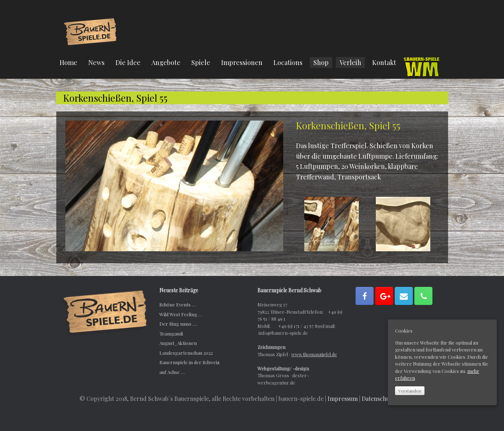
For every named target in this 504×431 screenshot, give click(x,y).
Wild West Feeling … (181, 314)
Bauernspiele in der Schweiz (190, 362)
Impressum (343, 399)
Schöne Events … (178, 304)
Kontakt (384, 62)
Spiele (201, 62)
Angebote (166, 62)
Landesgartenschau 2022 (186, 353)
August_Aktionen (178, 343)
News (96, 62)
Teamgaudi (171, 334)
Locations (288, 62)
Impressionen (242, 62)
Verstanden (410, 391)
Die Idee (128, 62)
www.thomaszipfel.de (314, 354)
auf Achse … (172, 372)
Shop (321, 62)
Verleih (350, 62)
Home (68, 62)
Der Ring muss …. (178, 324)
